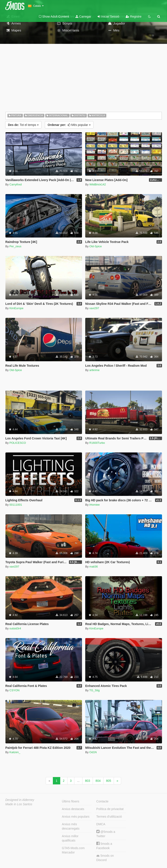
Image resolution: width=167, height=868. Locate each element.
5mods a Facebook (104, 846)
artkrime (94, 370)
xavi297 (94, 308)
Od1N (93, 752)
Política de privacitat (110, 809)
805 (109, 781)
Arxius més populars (76, 817)
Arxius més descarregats (71, 826)
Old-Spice (96, 246)
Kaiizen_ (15, 752)
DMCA (101, 824)
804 (98, 781)
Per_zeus (15, 246)
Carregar (83, 17)
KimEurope (16, 308)
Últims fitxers (71, 801)
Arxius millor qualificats (70, 838)
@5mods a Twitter (106, 834)
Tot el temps (23, 125)
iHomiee (95, 505)
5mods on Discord (105, 858)
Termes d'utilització (109, 817)
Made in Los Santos (19, 804)
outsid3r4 (15, 628)
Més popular (69, 125)
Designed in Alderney (20, 800)
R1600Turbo (97, 443)
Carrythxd (15, 184)
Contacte (102, 801)
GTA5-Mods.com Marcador (73, 850)
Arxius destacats (73, 809)
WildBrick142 (98, 184)
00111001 (16, 505)
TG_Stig (95, 690)
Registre (134, 17)
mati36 (94, 567)
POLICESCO (18, 443)
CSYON (14, 690)
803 (88, 781)
